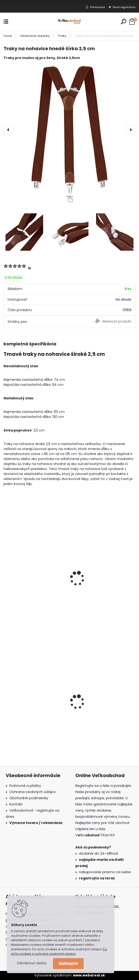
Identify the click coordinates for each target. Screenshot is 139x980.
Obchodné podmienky (29, 798)
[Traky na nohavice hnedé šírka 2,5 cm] (69, 130)
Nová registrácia (124, 7)
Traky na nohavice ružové (31, 585)
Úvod (8, 36)
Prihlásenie (98, 7)
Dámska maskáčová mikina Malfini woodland (33, 708)
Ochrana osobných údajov (33, 792)
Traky (62, 36)
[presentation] (8, 130)
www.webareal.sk (89, 975)
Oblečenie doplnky (35, 36)
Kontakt (16, 804)
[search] (124, 22)
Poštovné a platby (25, 786)
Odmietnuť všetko (32, 963)
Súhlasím (68, 963)
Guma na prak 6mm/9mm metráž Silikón (99, 708)
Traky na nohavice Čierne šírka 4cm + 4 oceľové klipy (103, 587)
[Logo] (70, 22)
